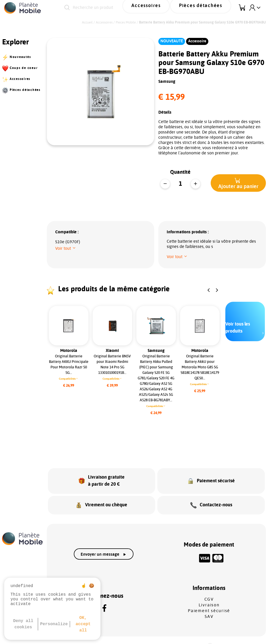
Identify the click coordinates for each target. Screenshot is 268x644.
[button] (238, 183)
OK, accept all (83, 624)
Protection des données (123, 636)
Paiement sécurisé (209, 601)
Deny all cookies (23, 624)
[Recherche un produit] (108, 8)
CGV (209, 590)
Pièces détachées (207, 8)
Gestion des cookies (178, 636)
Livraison (209, 595)
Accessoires (165, 8)
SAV (209, 607)
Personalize (54, 624)
